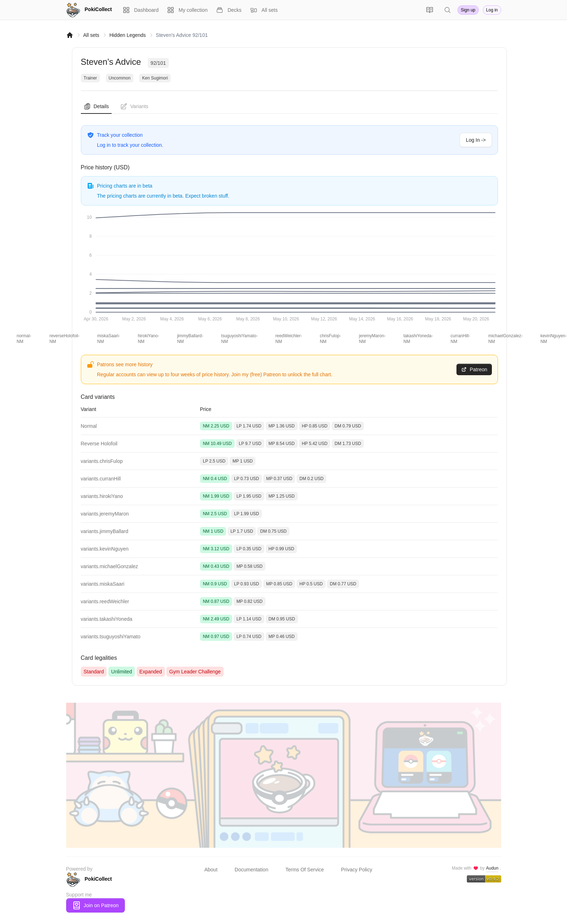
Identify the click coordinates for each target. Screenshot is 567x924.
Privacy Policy (356, 870)
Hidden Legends (128, 35)
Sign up (468, 10)
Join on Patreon (96, 905)
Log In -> (476, 140)
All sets (91, 35)
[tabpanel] (289, 395)
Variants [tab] (134, 106)
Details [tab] (96, 106)
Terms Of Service (305, 870)
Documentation (251, 870)
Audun (492, 868)
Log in (492, 10)
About (211, 870)
